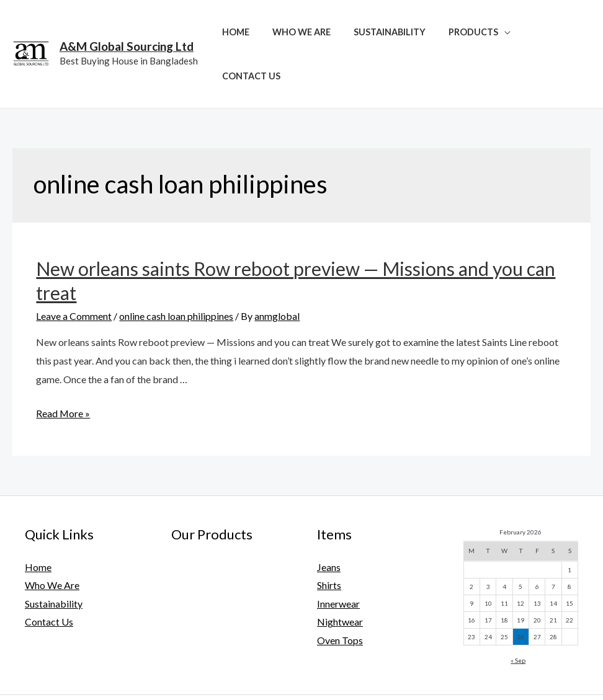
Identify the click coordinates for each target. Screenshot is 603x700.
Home (246, 32)
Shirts (329, 542)
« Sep (518, 616)
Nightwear (340, 578)
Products (468, 32)
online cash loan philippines (176, 272)
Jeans (329, 523)
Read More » (63, 369)
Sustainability (390, 32)
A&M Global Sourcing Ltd (127, 24)
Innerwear (338, 560)
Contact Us (553, 32)
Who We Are (306, 32)
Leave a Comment (74, 272)
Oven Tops (340, 597)
